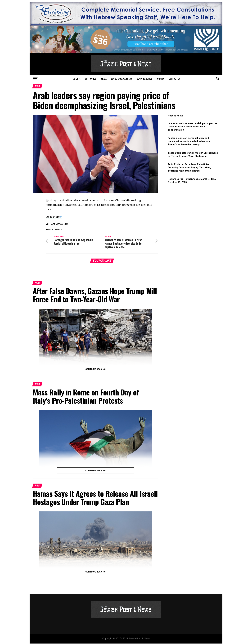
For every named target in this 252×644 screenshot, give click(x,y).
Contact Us (175, 79)
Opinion (160, 79)
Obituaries (90, 79)
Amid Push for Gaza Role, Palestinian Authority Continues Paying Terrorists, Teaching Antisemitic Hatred (189, 168)
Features (76, 79)
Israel (104, 79)
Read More (53, 217)
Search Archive (144, 79)
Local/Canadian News (122, 79)
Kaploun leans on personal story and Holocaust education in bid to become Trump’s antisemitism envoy (189, 141)
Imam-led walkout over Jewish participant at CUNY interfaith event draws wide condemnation (192, 127)
